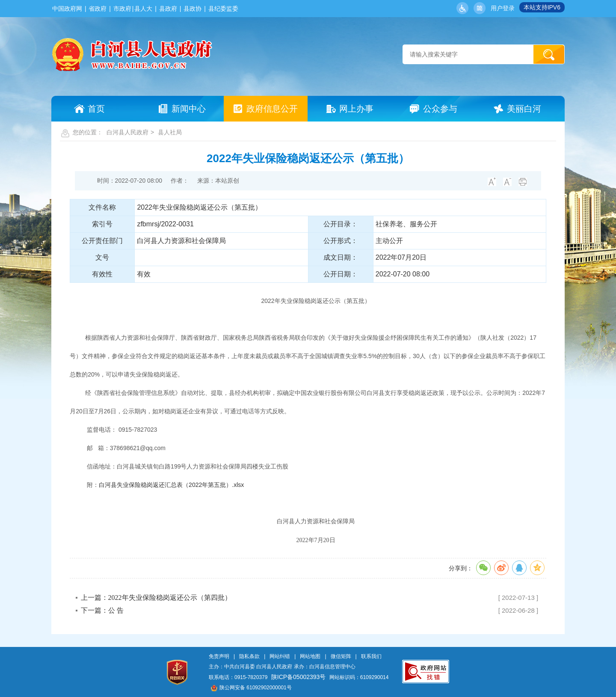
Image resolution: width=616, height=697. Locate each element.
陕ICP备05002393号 (299, 677)
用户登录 (503, 8)
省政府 (98, 9)
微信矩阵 (341, 656)
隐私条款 (249, 656)
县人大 (143, 9)
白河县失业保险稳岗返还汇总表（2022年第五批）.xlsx (171, 485)
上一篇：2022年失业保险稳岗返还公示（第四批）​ (156, 598)
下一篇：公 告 (102, 610)
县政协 (192, 9)
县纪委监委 (223, 9)
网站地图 (310, 656)
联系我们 (371, 656)
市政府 (122, 9)
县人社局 (170, 132)
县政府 (168, 9)
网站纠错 (280, 656)
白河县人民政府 (127, 132)
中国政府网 (67, 9)
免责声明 (219, 656)
